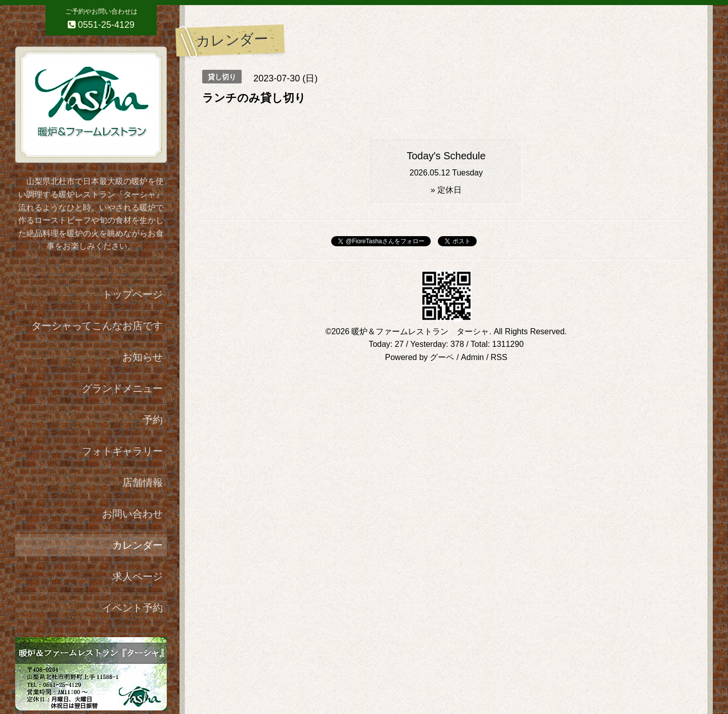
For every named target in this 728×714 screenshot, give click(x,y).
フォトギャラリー (122, 451)
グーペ (442, 357)
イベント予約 (132, 608)
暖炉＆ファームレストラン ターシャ (420, 331)
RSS (499, 357)
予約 (153, 420)
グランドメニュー (122, 388)
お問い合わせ (132, 514)
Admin (472, 357)
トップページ (132, 294)
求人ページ (138, 576)
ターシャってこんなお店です (97, 326)
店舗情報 (143, 482)
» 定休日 (446, 190)
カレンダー (138, 545)
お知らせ (143, 357)
